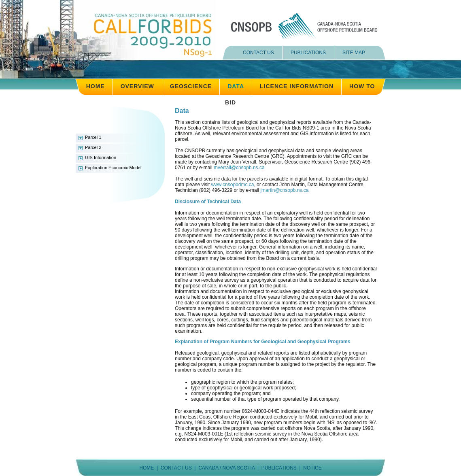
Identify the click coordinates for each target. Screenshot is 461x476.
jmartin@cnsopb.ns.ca (284, 190)
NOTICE (312, 468)
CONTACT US (258, 53)
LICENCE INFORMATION (297, 86)
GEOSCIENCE (191, 86)
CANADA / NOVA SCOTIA (226, 468)
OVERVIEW (137, 86)
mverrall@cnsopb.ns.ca (239, 168)
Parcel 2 (93, 147)
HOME (96, 86)
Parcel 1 (93, 137)
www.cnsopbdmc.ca (232, 185)
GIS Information (101, 157)
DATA (236, 86)
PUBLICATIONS (308, 53)
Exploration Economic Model (113, 168)
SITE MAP (354, 53)
